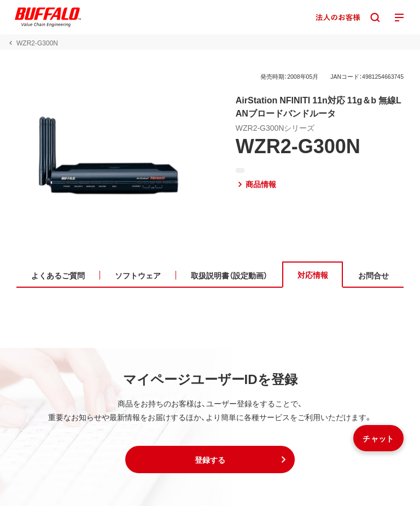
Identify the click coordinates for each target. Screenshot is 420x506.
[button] (210, 460)
